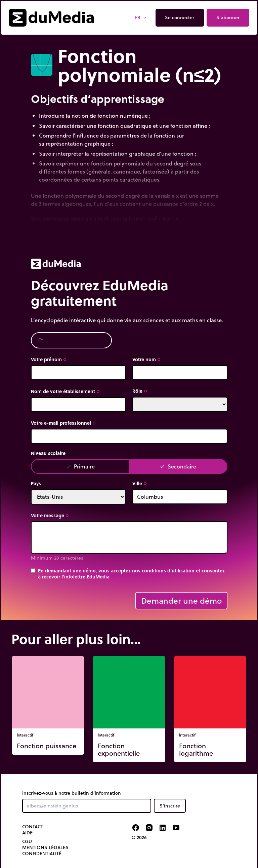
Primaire (80, 466)
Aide (27, 833)
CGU (27, 841)
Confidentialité (42, 854)
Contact (33, 827)
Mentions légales (45, 847)
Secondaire (178, 466)
